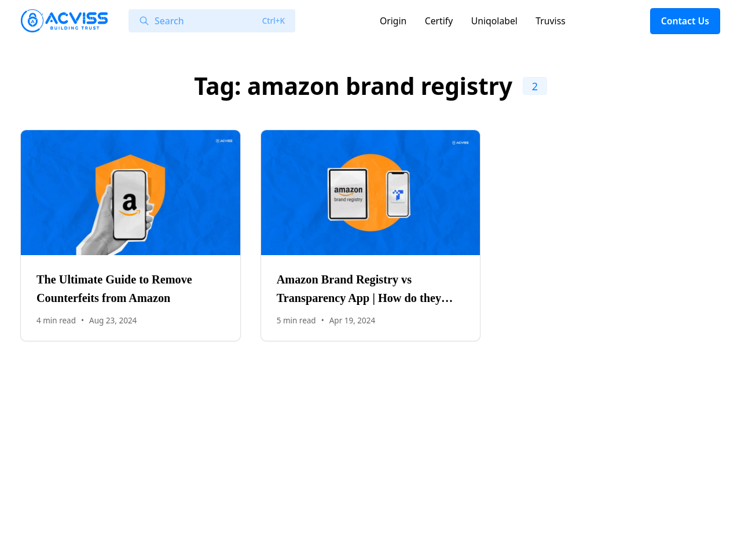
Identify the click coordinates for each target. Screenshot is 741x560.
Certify (439, 21)
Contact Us (685, 21)
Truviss (550, 21)
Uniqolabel (494, 21)
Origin (393, 21)
